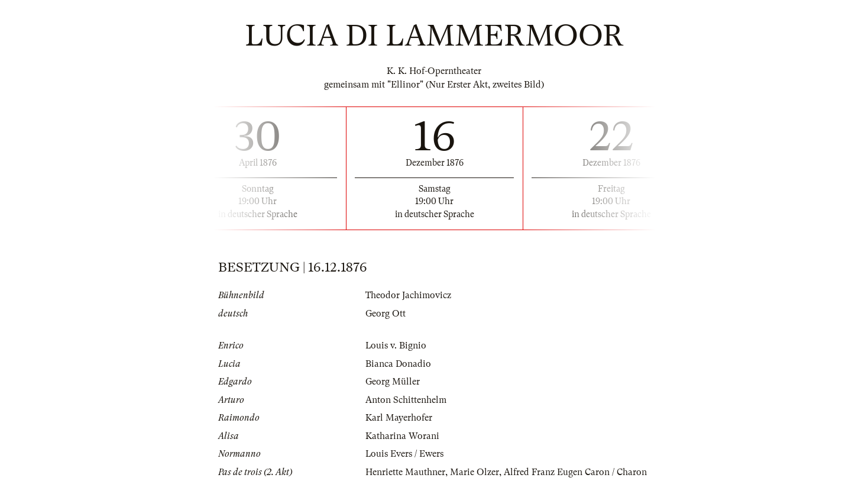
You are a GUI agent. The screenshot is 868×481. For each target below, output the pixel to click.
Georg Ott (386, 314)
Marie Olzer (475, 472)
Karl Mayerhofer (399, 418)
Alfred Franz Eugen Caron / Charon (575, 472)
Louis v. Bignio (396, 346)
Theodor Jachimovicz (408, 295)
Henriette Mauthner (405, 472)
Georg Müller (393, 382)
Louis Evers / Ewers (405, 454)
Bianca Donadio (398, 364)
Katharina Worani (402, 436)
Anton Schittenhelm (406, 400)
